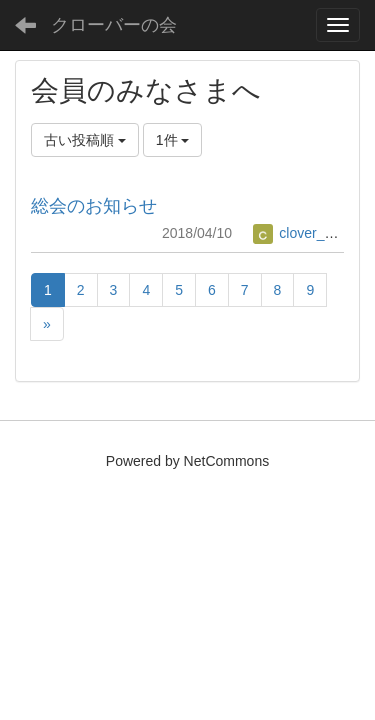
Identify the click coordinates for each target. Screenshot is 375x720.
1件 (173, 140)
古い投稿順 (85, 140)
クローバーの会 (114, 25)
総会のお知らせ (94, 206)
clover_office (305, 233)
